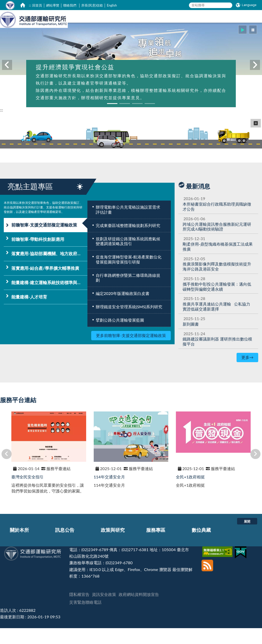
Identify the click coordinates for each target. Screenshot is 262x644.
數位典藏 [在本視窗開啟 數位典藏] (245, 32)
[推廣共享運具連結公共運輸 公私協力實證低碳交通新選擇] (216, 323)
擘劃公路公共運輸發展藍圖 (120, 337)
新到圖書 (191, 341)
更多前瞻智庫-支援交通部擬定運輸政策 (131, 352)
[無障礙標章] (218, 566)
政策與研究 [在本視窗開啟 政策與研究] (188, 32)
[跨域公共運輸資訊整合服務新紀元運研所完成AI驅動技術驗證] (217, 243)
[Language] (246, 5)
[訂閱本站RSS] (207, 578)
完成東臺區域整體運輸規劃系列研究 (128, 242)
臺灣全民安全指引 (27, 493)
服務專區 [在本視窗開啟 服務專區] (217, 32)
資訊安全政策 (104, 611)
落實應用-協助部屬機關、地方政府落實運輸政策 (49, 270)
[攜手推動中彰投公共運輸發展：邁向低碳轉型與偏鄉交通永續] (217, 303)
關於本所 (19, 546)
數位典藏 (201, 546)
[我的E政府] (241, 566)
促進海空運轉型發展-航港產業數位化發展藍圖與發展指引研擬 (129, 276)
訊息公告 (65, 546)
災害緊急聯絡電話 (85, 619)
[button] (243, 46)
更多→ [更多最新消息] (247, 374)
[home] (23, 5)
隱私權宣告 (79, 611)
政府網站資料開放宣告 (139, 611)
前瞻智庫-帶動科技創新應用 (38, 256)
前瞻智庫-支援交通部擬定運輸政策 (44, 241)
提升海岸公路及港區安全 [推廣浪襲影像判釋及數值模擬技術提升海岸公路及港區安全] (217, 283)
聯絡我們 (70, 5)
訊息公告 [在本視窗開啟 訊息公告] (158, 32)
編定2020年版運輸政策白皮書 (123, 310)
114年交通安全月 (109, 493)
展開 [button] (247, 538)
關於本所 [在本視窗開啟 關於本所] (131, 32)
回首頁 (37, 5)
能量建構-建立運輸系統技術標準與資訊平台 (49, 299)
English (112, 5)
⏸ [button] (256, 140)
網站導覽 (53, 5)
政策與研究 (113, 546)
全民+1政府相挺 (190, 493)
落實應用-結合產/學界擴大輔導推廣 (45, 285)
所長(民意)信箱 (92, 5)
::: (30, 5)
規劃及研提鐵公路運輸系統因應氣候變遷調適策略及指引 (128, 258)
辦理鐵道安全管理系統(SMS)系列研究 (129, 323)
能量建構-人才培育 (29, 313)
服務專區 (156, 546)
